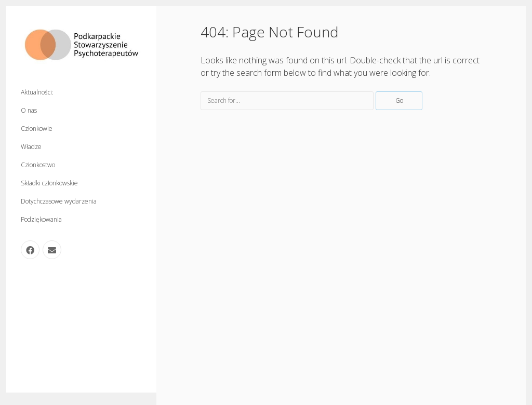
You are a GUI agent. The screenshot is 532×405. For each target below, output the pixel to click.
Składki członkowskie (49, 183)
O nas (29, 110)
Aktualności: (37, 92)
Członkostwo (38, 165)
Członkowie (37, 129)
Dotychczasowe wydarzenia (59, 201)
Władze (31, 147)
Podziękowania (41, 219)
